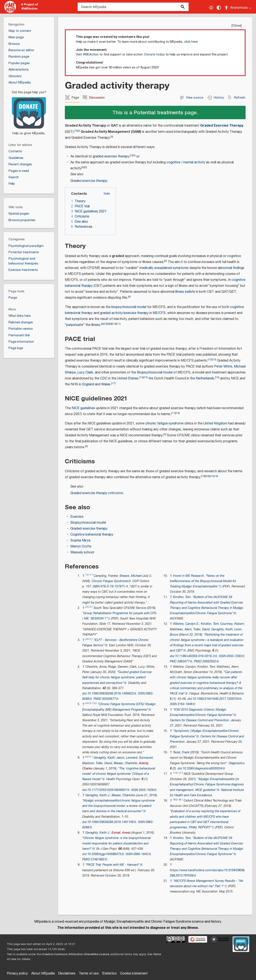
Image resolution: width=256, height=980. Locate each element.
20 (207, 476)
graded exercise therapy (111, 156)
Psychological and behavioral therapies (23, 261)
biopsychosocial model (129, 307)
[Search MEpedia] (133, 7)
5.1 (91, 703)
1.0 (87, 575)
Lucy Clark (85, 373)
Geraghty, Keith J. (98, 795)
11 (118, 324)
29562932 (209, 661)
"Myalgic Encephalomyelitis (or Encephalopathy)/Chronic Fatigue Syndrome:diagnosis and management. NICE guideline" (207, 784)
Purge (13, 298)
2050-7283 (234, 656)
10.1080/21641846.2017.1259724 (216, 699)
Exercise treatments (23, 270)
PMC (173, 661)
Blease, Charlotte (125, 763)
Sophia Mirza (80, 541)
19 (203, 476)
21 (212, 476)
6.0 (87, 757)
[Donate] (29, 111)
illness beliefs (185, 292)
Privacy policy (17, 974)
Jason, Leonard (127, 758)
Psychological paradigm (26, 246)
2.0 (87, 607)
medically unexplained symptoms (164, 268)
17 (113, 383)
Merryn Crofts (81, 547)
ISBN (96, 586)
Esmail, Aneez (121, 833)
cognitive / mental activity (186, 162)
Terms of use (89, 974)
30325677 (109, 699)
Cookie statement (134, 974)
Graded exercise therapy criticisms (97, 493)
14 (141, 377)
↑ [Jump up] (83, 667)
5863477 (183, 661)
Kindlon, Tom (182, 597)
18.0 (175, 800)
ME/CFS (159, 313)
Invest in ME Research (188, 576)
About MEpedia (43, 974)
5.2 (95, 703)
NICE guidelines (83, 408)
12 (210, 360)
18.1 (181, 800)
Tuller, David (104, 763)
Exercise (77, 517)
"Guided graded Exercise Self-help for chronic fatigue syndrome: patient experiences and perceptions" (117, 677)
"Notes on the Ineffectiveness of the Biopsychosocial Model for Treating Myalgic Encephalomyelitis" (203, 581)
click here (191, 42)
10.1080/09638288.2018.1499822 (110, 694)
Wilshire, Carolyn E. (186, 624)
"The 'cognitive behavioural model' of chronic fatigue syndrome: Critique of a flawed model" (119, 774)
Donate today (155, 54)
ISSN (141, 694)
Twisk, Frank (181, 752)
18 (178, 413)
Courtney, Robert (232, 624)
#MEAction (91, 54)
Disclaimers (67, 974)
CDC (104, 378)
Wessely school (82, 552)
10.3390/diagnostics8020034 (202, 769)
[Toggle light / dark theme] (211, 8)
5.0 (87, 703)
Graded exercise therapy (89, 181)
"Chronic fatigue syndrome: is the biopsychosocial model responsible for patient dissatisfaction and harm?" (116, 843)
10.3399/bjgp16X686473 (104, 854)
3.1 (91, 639)
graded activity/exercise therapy (124, 313)
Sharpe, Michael (131, 576)
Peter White (223, 367)
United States (128, 378)
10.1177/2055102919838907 (107, 790)
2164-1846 (185, 704)
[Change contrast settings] (219, 8)
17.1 (181, 773)
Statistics (109, 974)
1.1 (91, 575)
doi (84, 694)
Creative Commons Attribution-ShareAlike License (75, 954)
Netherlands (205, 378)
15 (145, 377)
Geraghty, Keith (104, 758)
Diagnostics (237, 763)
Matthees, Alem (181, 629)
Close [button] (237, 26)
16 (217, 377)
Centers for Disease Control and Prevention (199, 720)
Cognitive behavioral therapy (92, 535)
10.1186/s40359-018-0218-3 (195, 656)
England (88, 384)
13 (214, 360)
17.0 (175, 773)
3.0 (87, 639)
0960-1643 (141, 854)
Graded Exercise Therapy (222, 126)
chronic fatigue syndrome (164, 424)
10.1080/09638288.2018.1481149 (110, 822)
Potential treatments (158, 112)
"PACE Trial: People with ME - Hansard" (113, 865)
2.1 (91, 607)
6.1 (91, 757)
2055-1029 (146, 790)
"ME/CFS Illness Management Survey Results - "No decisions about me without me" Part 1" (207, 884)
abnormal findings (231, 268)
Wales (106, 384)
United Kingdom (215, 424)
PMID (97, 699)
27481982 (98, 859)
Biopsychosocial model (155, 373)
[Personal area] (238, 7)
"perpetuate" (75, 325)
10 (114, 324)
